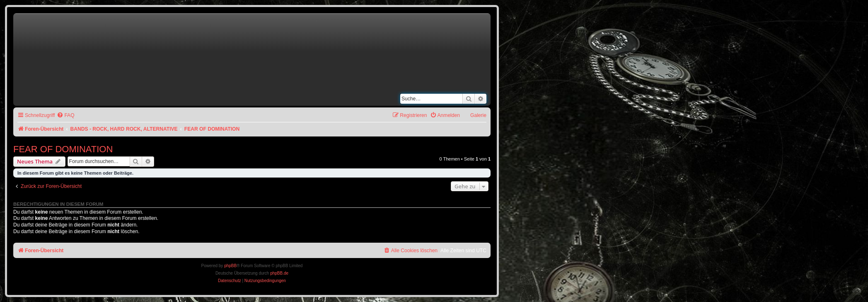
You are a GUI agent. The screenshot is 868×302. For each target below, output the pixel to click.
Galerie (478, 115)
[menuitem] (65, 116)
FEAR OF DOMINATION (63, 149)
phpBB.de (279, 273)
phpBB (230, 266)
